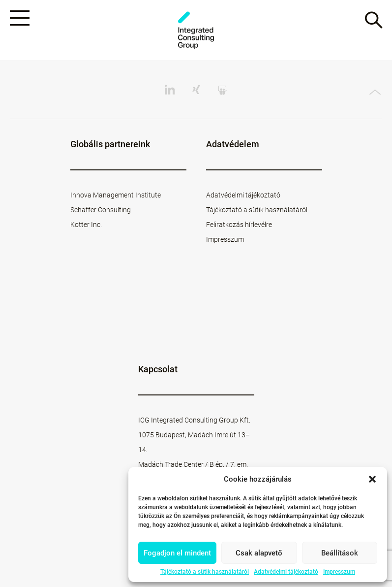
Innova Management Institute (116, 195)
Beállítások (340, 553)
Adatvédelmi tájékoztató (286, 572)
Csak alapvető (259, 553)
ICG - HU (196, 30)
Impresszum (339, 572)
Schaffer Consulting (101, 210)
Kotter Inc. (86, 225)
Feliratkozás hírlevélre (239, 225)
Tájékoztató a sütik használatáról (205, 572)
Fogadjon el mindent (177, 553)
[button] (372, 479)
